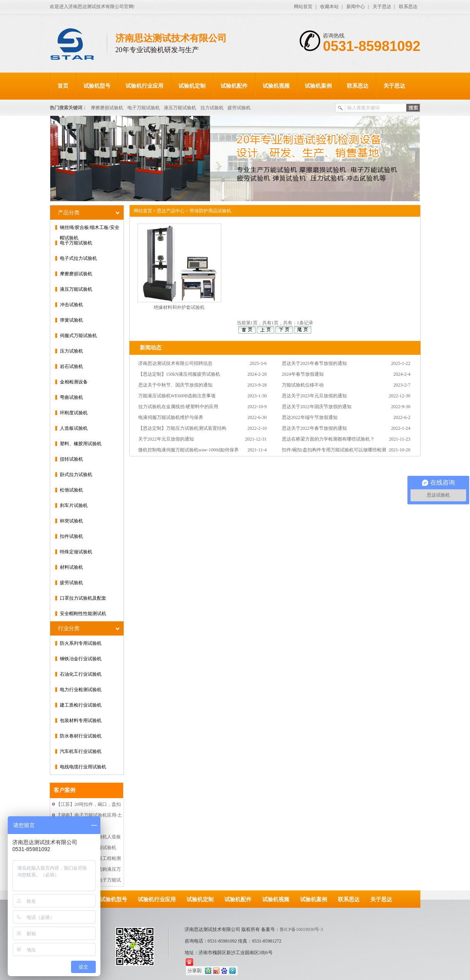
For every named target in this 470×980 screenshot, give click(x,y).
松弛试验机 (71, 490)
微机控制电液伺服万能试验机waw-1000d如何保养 (189, 450)
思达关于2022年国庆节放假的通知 (317, 407)
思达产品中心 (171, 211)
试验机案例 (318, 86)
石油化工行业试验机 (81, 674)
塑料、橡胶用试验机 (81, 444)
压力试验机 (71, 351)
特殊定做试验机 (76, 552)
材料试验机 (71, 567)
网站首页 (303, 7)
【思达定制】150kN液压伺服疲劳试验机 (179, 374)
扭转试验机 (71, 459)
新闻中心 (356, 7)
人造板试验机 (74, 428)
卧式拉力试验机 (76, 475)
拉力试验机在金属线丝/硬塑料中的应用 (178, 407)
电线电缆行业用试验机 (83, 767)
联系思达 (408, 7)
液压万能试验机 (180, 108)
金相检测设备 (74, 382)
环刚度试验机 (74, 413)
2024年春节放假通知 (303, 374)
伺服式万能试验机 (78, 336)
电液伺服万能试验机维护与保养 (171, 417)
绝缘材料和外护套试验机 (179, 307)
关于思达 (382, 7)
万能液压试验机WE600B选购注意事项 (177, 396)
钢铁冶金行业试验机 (81, 659)
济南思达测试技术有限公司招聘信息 (175, 363)
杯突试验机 (71, 521)
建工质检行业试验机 (81, 705)
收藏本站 (329, 7)
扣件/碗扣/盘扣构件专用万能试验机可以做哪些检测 (334, 450)
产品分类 (69, 213)
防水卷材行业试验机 (81, 736)
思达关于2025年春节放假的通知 (314, 363)
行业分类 (69, 628)
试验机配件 (234, 86)
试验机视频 (276, 86)
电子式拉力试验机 (78, 258)
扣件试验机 (71, 536)
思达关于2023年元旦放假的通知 (314, 396)
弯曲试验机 (71, 397)
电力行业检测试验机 (81, 690)
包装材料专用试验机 (81, 721)
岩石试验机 (71, 366)
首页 (63, 86)
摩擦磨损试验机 (107, 108)
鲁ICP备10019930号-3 (301, 929)
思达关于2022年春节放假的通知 (314, 428)
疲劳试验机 (239, 108)
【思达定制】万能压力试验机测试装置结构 (182, 428)
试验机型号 (97, 86)
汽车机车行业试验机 (81, 751)
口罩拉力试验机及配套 (83, 598)
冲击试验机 (71, 305)
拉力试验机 (212, 108)
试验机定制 (192, 86)
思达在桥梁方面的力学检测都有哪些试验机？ (328, 439)
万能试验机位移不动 (303, 385)
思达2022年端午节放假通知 (310, 417)
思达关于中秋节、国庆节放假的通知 (175, 385)
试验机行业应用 (144, 86)
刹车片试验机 (74, 505)
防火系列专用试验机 (81, 643)
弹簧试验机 (71, 320)
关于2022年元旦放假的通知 (166, 439)
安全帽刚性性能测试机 (83, 614)
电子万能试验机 (144, 108)
